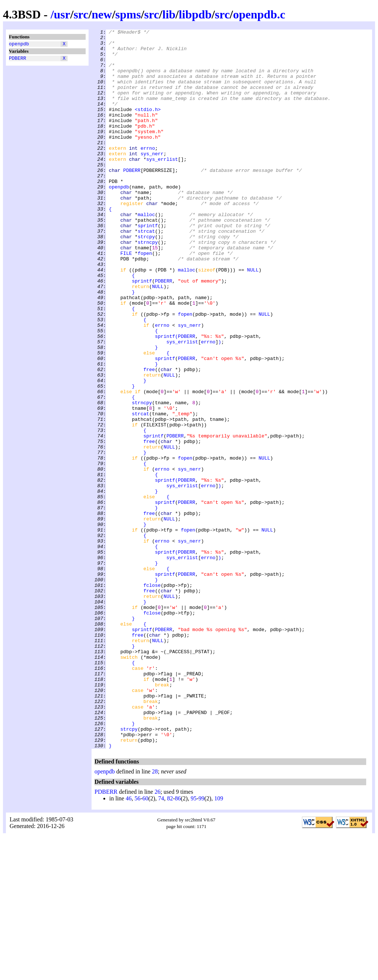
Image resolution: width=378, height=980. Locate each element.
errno (148, 172)
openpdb (19, 45)
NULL (253, 318)
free (149, 438)
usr (62, 14)
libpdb (195, 14)
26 (158, 936)
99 (202, 942)
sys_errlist (162, 186)
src (81, 14)
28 (155, 915)
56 (137, 942)
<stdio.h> (148, 126)
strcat (146, 272)
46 (128, 942)
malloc (146, 252)
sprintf (148, 265)
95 (193, 942)
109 (219, 942)
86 (178, 942)
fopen (145, 298)
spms (128, 14)
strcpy (146, 278)
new (102, 14)
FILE (126, 298)
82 (170, 942)
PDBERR (18, 60)
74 (161, 942)
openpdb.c (259, 14)
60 (145, 942)
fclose (152, 697)
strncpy (148, 285)
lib (169, 14)
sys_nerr (152, 179)
